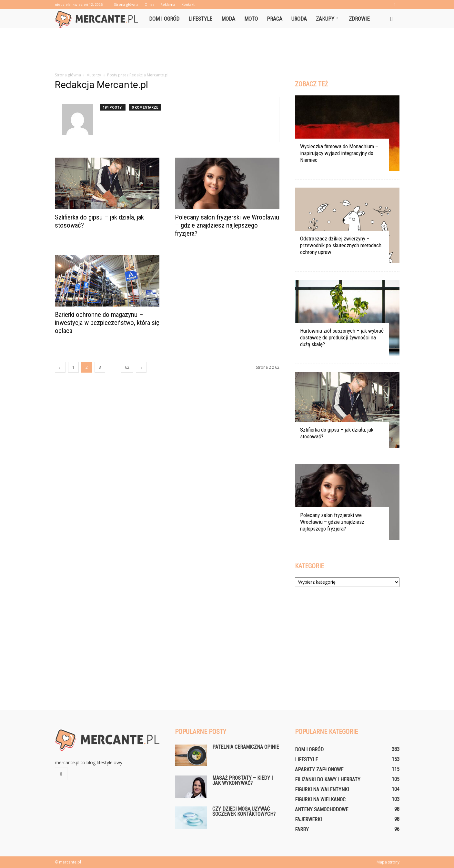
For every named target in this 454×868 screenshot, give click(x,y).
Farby (302, 829)
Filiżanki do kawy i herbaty (328, 780)
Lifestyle (200, 19)
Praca (275, 19)
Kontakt (188, 4)
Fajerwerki (308, 819)
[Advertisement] (227, 51)
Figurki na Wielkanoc (320, 800)
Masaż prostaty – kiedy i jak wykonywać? (242, 780)
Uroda (299, 19)
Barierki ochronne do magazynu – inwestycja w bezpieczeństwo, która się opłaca (107, 323)
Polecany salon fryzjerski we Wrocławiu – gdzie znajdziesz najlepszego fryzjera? (227, 225)
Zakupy (327, 19)
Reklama (168, 4)
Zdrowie (359, 19)
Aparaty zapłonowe (319, 770)
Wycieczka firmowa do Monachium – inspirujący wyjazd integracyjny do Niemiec (339, 153)
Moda (228, 19)
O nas (149, 4)
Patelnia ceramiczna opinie (246, 747)
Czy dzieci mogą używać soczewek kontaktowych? (244, 811)
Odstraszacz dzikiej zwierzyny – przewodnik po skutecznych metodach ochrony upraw (341, 245)
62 (127, 367)
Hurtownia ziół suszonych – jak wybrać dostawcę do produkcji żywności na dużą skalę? (342, 337)
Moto (251, 19)
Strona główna (126, 4)
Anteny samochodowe (322, 809)
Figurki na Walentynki (322, 790)
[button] (392, 19)
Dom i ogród (164, 19)
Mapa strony (388, 862)
